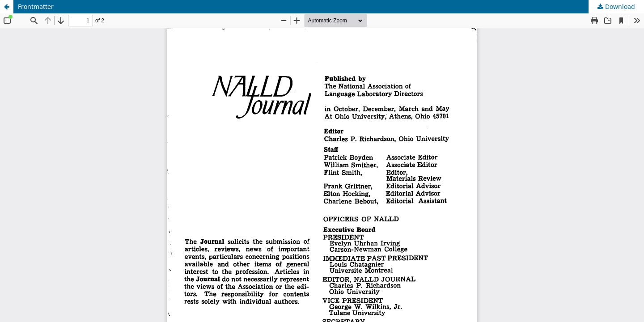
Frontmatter (36, 6)
